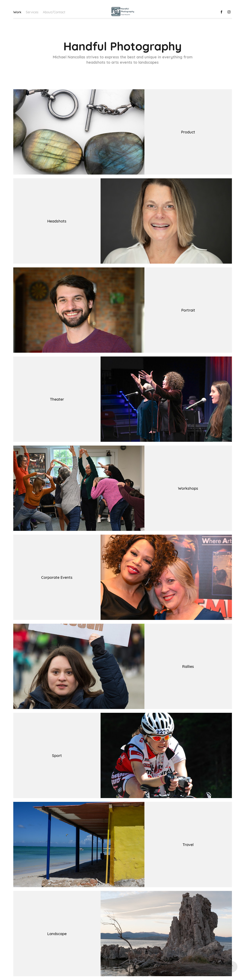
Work (17, 12)
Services (32, 12)
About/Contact (54, 12)
